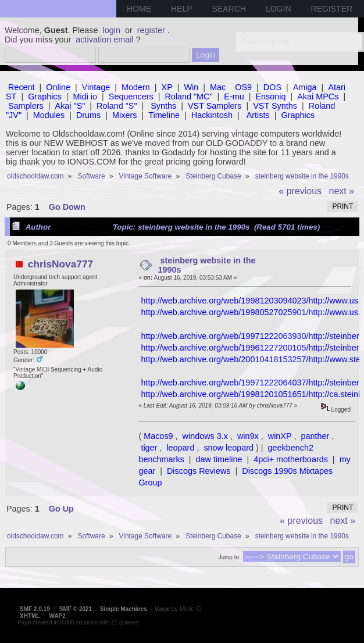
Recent (22, 87)
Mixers (124, 115)
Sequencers (131, 97)
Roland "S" (117, 106)
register (151, 30)
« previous (300, 191)
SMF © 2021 (76, 609)
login (112, 30)
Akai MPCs (318, 97)
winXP (280, 436)
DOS (272, 87)
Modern (136, 87)
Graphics (45, 97)
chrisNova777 (60, 264)
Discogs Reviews (199, 471)
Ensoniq (270, 97)
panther (315, 436)
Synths (163, 106)
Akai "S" (70, 106)
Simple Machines (124, 609)
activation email (104, 40)
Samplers (26, 106)
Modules (49, 115)
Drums (88, 115)
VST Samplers (215, 106)
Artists (258, 115)
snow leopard (229, 448)
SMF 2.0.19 (35, 609)
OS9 (243, 87)
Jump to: (229, 557)
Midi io (85, 97)
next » (342, 191)
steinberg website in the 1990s (207, 265)
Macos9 (158, 436)
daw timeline (219, 459)
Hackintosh (212, 115)
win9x (248, 436)
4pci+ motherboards (291, 459)
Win (192, 87)
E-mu (234, 97)
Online (58, 87)
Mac (218, 87)
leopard (180, 448)
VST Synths (275, 106)
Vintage (96, 87)
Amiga (305, 87)
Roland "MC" (188, 97)
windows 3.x (205, 436)
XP (167, 87)
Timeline (164, 115)
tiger (149, 448)
